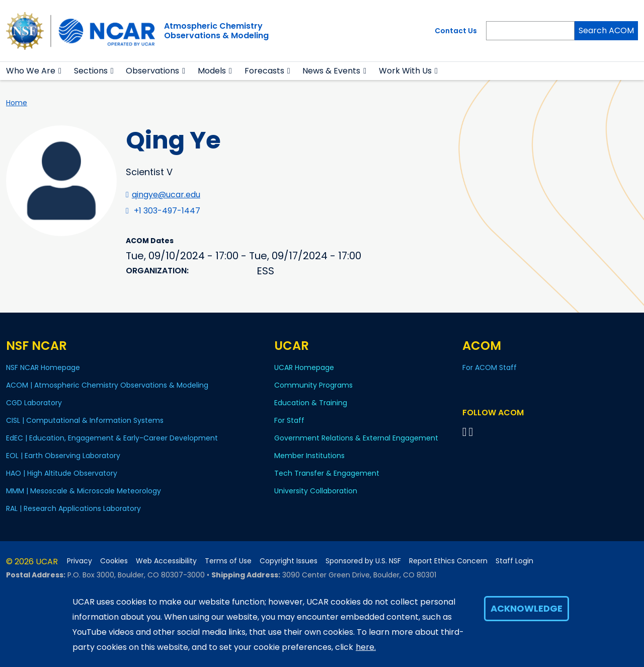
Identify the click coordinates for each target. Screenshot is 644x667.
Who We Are (31, 71)
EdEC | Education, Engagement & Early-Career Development (112, 438)
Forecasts (264, 71)
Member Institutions (309, 456)
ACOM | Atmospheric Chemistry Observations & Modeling (107, 385)
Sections (91, 71)
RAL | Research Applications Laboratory (73, 508)
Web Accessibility (166, 561)
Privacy (79, 561)
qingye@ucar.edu (166, 195)
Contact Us (456, 31)
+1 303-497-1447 (167, 211)
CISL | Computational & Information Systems (85, 420)
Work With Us (405, 71)
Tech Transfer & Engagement (327, 473)
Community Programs (313, 385)
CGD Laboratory (34, 403)
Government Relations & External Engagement (356, 438)
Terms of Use (228, 561)
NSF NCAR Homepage (43, 367)
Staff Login (514, 561)
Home (17, 103)
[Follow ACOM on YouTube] (472, 432)
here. (366, 647)
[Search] (530, 31)
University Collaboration (316, 491)
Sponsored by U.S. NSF (363, 561)
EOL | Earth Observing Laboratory (63, 456)
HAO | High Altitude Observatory (62, 473)
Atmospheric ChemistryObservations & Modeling (216, 31)
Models (212, 71)
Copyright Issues (289, 561)
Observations (152, 71)
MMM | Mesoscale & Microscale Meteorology (84, 491)
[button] (60, 71)
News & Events (331, 71)
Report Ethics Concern (448, 561)
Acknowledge (527, 608)
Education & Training (311, 403)
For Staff (289, 420)
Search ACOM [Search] (606, 30)
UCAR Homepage (304, 367)
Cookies (114, 561)
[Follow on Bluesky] (465, 432)
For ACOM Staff (490, 367)
